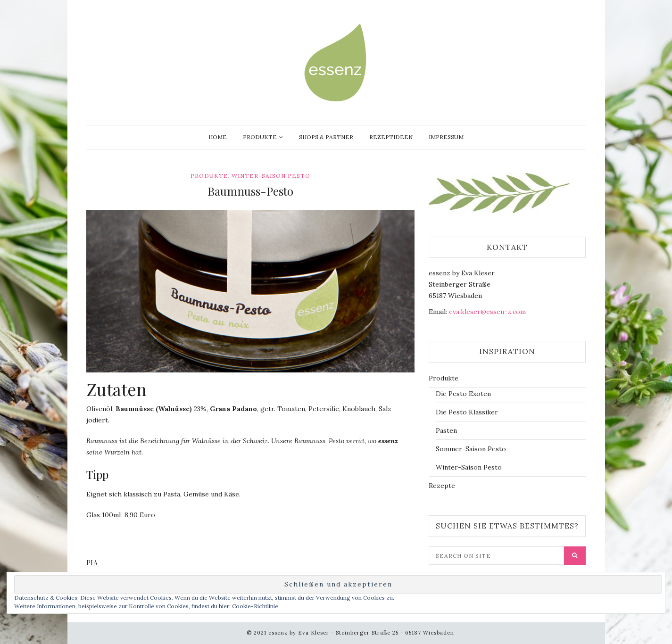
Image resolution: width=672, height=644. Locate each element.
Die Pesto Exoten (463, 394)
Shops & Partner (326, 137)
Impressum (446, 137)
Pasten (446, 430)
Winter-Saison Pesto (271, 176)
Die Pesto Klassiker (467, 412)
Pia (92, 563)
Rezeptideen (391, 137)
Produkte (260, 137)
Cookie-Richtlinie (255, 606)
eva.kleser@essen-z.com (487, 312)
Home (218, 137)
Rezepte (442, 486)
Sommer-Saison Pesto (471, 449)
